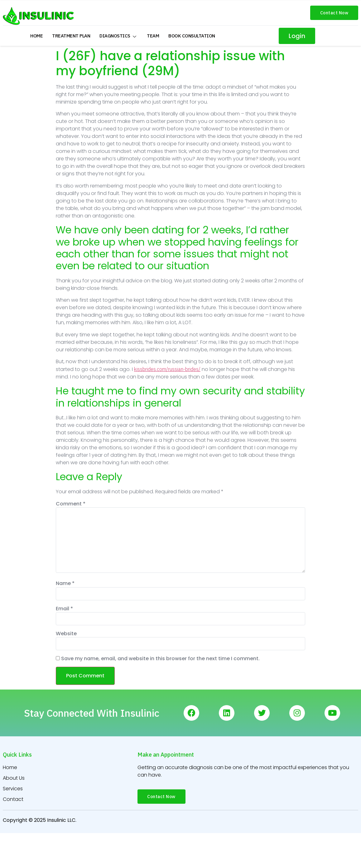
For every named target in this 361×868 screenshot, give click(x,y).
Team (153, 36)
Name (65, 583)
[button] (334, 13)
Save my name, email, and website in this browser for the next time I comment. (160, 659)
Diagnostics (118, 36)
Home (36, 36)
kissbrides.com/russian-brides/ (167, 369)
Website (66, 634)
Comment (71, 504)
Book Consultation (192, 36)
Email (64, 609)
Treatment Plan (71, 36)
